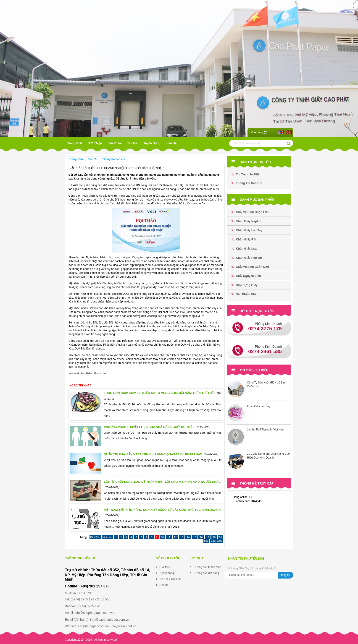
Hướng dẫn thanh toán (207, 567)
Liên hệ (171, 143)
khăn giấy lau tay (96, 373)
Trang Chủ (75, 143)
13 (182, 537)
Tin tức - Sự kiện (246, 174)
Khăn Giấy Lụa (244, 249)
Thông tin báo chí (114, 159)
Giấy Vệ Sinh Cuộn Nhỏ (250, 267)
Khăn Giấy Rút (244, 239)
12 (175, 537)
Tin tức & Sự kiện (170, 579)
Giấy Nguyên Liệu (246, 276)
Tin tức (133, 143)
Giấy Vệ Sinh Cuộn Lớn (250, 212)
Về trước (107, 537)
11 (169, 537)
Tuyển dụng (152, 143)
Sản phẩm (115, 143)
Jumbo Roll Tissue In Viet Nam (266, 430)
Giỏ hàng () (259, 132)
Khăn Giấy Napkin (246, 221)
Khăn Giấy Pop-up (247, 258)
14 (188, 537)
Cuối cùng (216, 541)
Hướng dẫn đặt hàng (206, 573)
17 (208, 537)
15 (195, 537)
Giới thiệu (95, 143)
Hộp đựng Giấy (245, 285)
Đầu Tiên (95, 537)
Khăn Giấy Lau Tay (247, 230)
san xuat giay (76, 373)
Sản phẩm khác (245, 294)
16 (201, 537)
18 (214, 537)
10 (162, 537)
